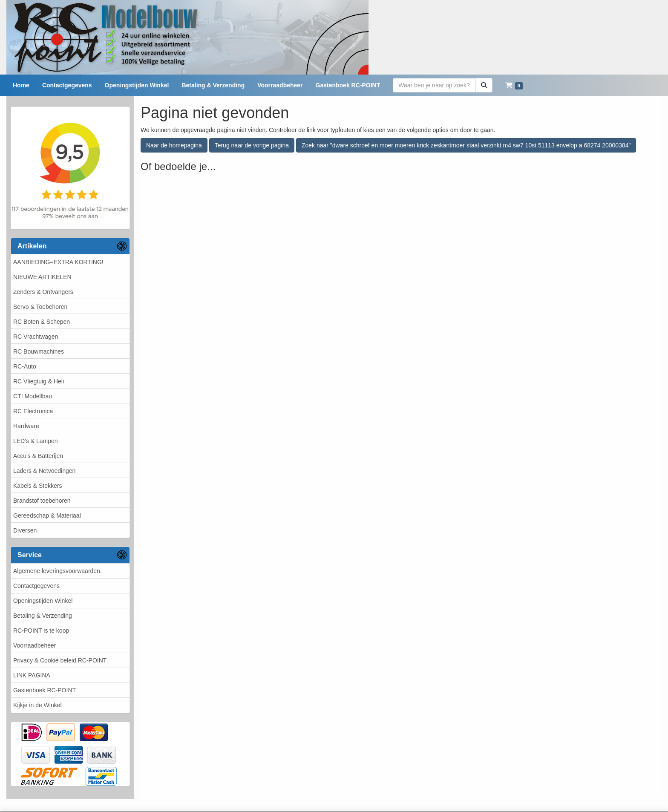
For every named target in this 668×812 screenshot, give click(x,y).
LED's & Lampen (36, 441)
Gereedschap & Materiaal (47, 515)
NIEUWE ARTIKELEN (42, 277)
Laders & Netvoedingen (44, 471)
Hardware (26, 426)
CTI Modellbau (33, 396)
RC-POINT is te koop (41, 631)
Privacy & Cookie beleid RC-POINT (60, 660)
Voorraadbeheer (35, 645)
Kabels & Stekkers (37, 486)
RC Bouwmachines (39, 351)
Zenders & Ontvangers (43, 292)
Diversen (25, 530)
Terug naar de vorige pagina (252, 145)
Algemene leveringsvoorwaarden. (58, 571)
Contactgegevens (36, 586)
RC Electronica (33, 411)
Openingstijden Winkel (43, 601)
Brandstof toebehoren (42, 501)
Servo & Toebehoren (40, 307)
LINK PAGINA (32, 675)
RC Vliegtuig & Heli (39, 381)
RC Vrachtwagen (36, 337)
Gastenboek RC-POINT (45, 690)
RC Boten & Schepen (42, 322)
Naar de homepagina (174, 145)
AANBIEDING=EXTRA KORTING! (58, 262)
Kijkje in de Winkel (37, 705)
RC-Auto (25, 366)
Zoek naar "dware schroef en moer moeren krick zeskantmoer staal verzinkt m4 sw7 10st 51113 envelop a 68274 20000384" (466, 145)
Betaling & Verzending (43, 616)
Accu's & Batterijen (38, 456)
